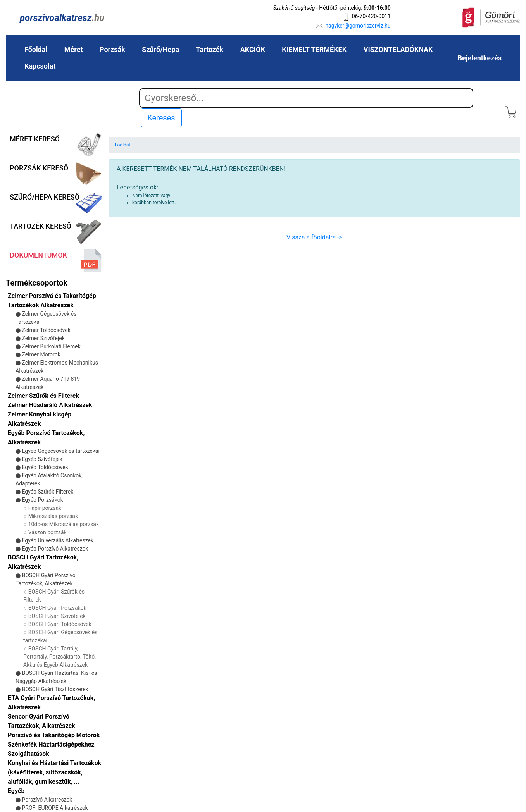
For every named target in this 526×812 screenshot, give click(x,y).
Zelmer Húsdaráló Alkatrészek (50, 405)
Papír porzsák (45, 508)
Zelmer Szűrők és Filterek (43, 396)
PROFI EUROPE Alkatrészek (55, 808)
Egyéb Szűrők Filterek (47, 492)
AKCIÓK (253, 49)
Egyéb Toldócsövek (45, 467)
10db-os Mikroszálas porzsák (64, 524)
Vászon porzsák (47, 532)
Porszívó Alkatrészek (47, 800)
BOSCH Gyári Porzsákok (57, 608)
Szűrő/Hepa (160, 49)
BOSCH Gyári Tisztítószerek (55, 689)
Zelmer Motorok (41, 354)
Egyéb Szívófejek (42, 459)
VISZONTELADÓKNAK (398, 49)
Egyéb (16, 791)
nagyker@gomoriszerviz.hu (358, 26)
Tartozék (210, 49)
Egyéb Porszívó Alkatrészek (55, 549)
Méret (74, 49)
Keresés (161, 118)
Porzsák (112, 49)
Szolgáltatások (28, 754)
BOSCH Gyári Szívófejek (57, 616)
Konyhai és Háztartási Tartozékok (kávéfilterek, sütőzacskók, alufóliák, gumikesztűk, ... (54, 772)
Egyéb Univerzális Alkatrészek (58, 540)
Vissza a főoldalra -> (314, 237)
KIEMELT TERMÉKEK (314, 49)
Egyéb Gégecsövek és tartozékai (60, 451)
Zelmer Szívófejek (43, 338)
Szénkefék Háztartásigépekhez (51, 744)
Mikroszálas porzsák (53, 516)
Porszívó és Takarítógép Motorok (54, 735)
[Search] (306, 98)
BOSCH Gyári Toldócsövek (60, 624)
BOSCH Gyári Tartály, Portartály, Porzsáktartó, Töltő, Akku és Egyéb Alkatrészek (59, 657)
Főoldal (36, 49)
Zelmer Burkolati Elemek (51, 346)
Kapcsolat (40, 66)
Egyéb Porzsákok (42, 500)
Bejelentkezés (480, 58)
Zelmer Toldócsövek (46, 330)
